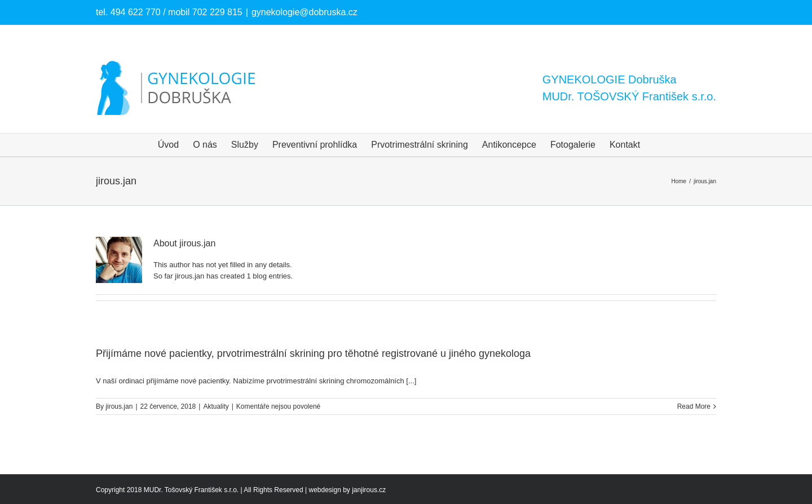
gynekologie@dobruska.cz (304, 12)
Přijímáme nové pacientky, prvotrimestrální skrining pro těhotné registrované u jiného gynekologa (313, 353)
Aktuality (216, 406)
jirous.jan (119, 406)
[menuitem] (168, 145)
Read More (694, 406)
